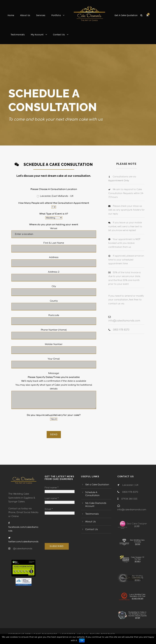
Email (49, 509)
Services (41, 15)
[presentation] (57, 529)
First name (52, 488)
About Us (25, 15)
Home (11, 15)
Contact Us (59, 35)
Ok (82, 641)
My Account (37, 35)
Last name (52, 498)
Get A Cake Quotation (126, 15)
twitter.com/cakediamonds (23, 542)
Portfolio (56, 15)
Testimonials (18, 35)
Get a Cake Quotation (97, 485)
